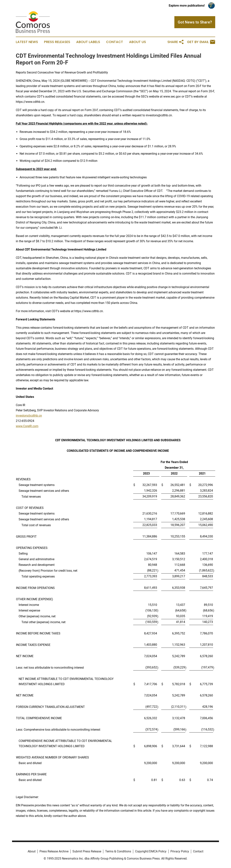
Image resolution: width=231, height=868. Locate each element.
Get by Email (201, 42)
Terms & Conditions (118, 851)
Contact (115, 42)
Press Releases (57, 42)
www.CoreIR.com (27, 426)
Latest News (27, 42)
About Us (138, 42)
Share (176, 42)
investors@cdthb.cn (29, 416)
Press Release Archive (54, 851)
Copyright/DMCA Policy (151, 851)
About (32, 851)
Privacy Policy (180, 851)
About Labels (88, 42)
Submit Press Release (87, 851)
